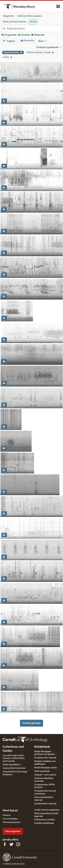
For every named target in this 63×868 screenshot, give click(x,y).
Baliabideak (42, 747)
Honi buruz (10, 811)
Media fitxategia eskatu (46, 768)
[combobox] (34, 29)
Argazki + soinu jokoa (45, 775)
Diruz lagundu (13, 831)
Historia (7, 815)
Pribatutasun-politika (45, 820)
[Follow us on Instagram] (18, 844)
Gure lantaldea (10, 819)
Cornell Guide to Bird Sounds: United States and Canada (14, 758)
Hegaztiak (8, 16)
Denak (33, 22)
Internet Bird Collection (14, 768)
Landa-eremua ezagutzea (47, 810)
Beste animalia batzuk (14, 22)
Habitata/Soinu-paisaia (29, 16)
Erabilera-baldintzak (44, 823)
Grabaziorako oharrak (45, 758)
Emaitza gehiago (32, 723)
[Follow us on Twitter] (11, 844)
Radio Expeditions (12, 765)
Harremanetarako (12, 822)
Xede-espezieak (42, 771)
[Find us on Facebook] (5, 844)
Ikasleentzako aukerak (45, 804)
